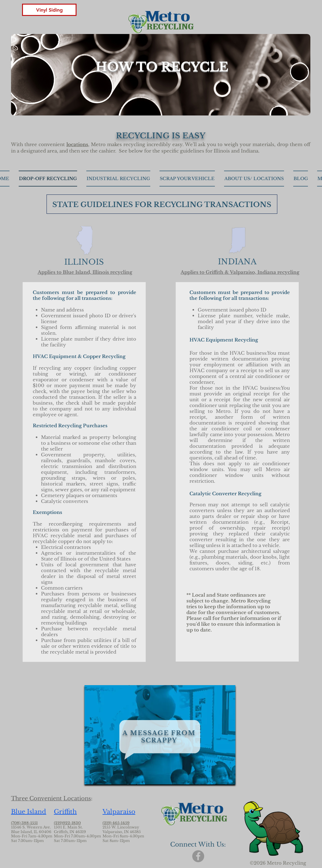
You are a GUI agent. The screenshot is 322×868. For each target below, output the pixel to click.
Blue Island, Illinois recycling (97, 272)
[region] (160, 735)
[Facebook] (198, 856)
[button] (49, 10)
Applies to (50, 272)
